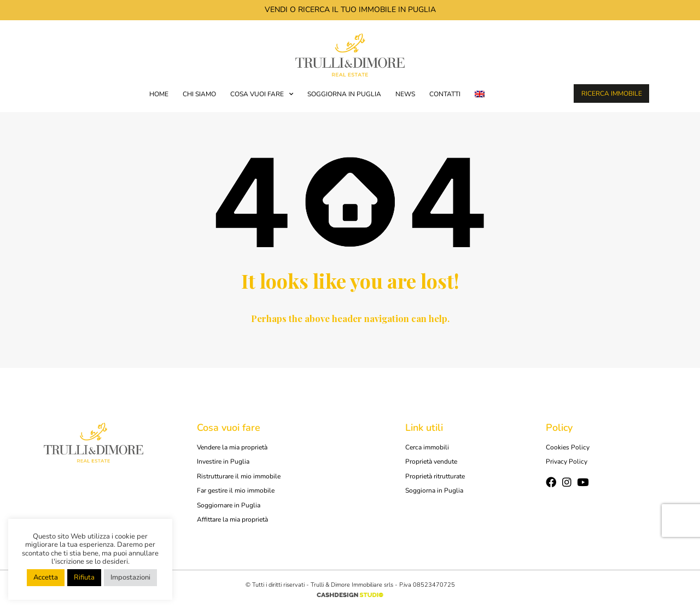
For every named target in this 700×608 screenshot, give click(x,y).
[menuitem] (480, 94)
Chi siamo (199, 94)
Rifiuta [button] (84, 577)
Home (159, 94)
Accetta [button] (46, 577)
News (405, 94)
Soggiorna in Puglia (344, 94)
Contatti (445, 94)
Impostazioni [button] (130, 577)
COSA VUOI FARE (262, 94)
